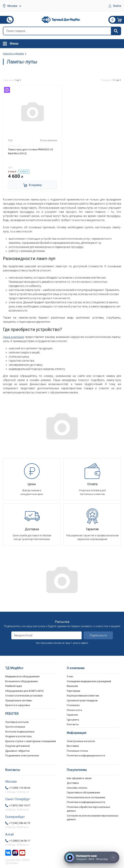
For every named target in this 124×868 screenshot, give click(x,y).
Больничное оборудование (21, 681)
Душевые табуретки (17, 751)
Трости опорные (15, 727)
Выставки (73, 746)
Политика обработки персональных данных (88, 809)
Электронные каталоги (81, 741)
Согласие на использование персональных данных (93, 818)
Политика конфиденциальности (86, 802)
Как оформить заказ (79, 778)
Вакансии (72, 686)
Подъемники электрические (22, 756)
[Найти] (116, 31)
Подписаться (98, 635)
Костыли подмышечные (20, 732)
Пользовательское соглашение (86, 797)
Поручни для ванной (17, 746)
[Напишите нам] (92, 857)
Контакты (73, 724)
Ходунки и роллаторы (19, 736)
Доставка (73, 783)
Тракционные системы (19, 700)
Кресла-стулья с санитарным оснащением (31, 741)
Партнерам (73, 691)
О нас (70, 676)
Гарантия (72, 715)
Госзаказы (73, 705)
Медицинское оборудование (22, 676)
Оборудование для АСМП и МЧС (25, 691)
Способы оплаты (77, 788)
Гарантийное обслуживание (83, 793)
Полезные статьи (77, 751)
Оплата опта (74, 710)
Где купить (73, 720)
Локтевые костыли (17, 722)
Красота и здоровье (18, 705)
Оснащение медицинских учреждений (89, 681)
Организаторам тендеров (82, 700)
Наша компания (13, 337)
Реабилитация (14, 686)
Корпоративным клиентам (83, 696)
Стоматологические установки (24, 696)
